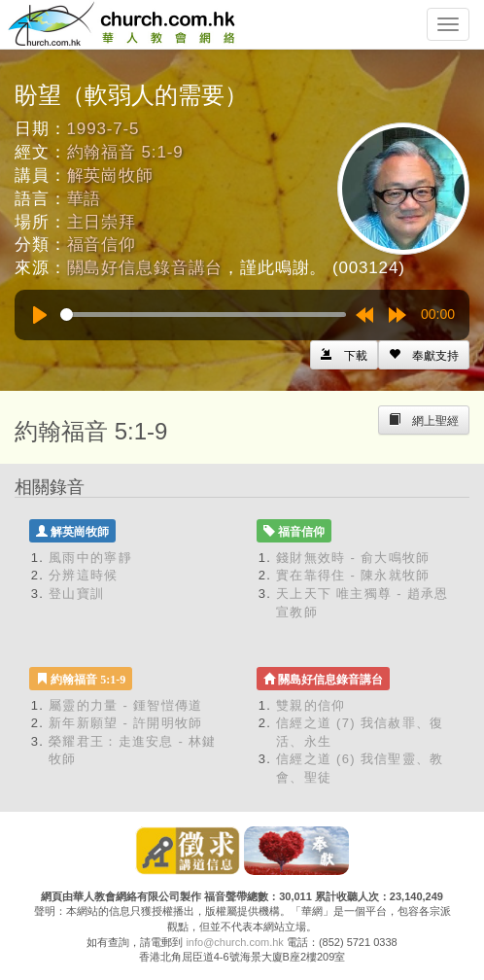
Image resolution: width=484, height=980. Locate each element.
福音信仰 (102, 245)
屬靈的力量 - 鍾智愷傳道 (125, 705)
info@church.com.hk (234, 942)
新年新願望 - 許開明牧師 (125, 723)
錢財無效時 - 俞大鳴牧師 (353, 558)
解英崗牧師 (110, 175)
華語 (85, 199)
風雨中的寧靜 (90, 558)
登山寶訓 (76, 594)
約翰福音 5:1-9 (125, 152)
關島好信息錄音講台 (145, 268)
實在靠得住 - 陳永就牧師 (353, 575)
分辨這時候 (84, 575)
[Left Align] (424, 355)
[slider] (203, 315)
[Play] (40, 315)
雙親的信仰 (311, 705)
